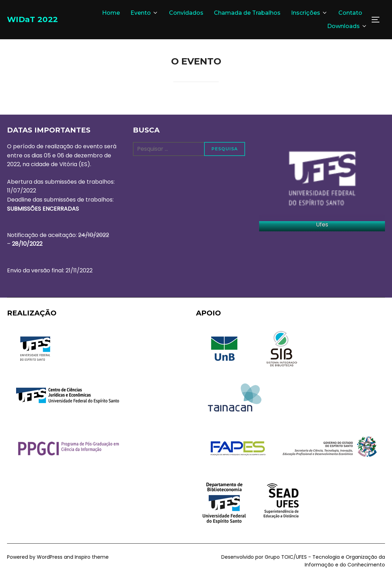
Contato (350, 13)
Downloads (347, 26)
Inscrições (309, 13)
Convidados (186, 13)
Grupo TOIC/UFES (286, 557)
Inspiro (83, 557)
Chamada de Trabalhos (247, 13)
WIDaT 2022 (38, 19)
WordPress (50, 557)
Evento (144, 13)
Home (111, 13)
